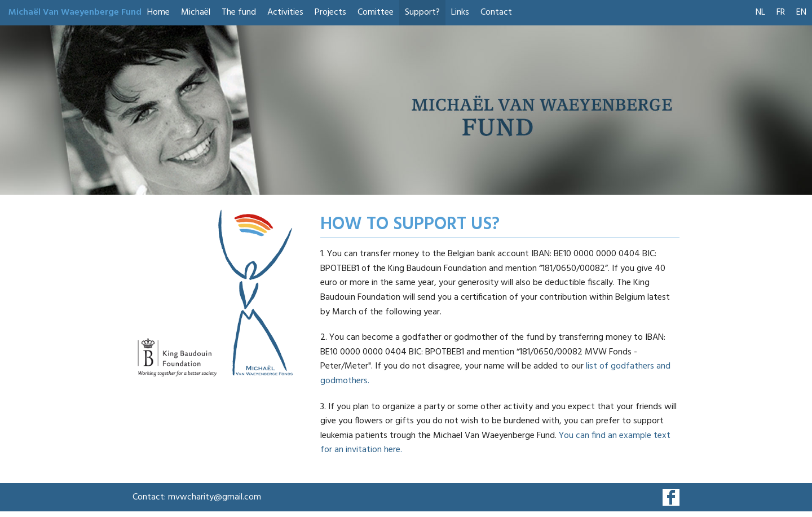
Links (460, 12)
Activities (285, 12)
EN (801, 12)
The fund (239, 12)
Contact (496, 12)
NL (760, 12)
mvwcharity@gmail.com (215, 497)
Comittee (376, 12)
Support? (422, 12)
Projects (330, 12)
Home (158, 12)
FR (781, 12)
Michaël (196, 12)
